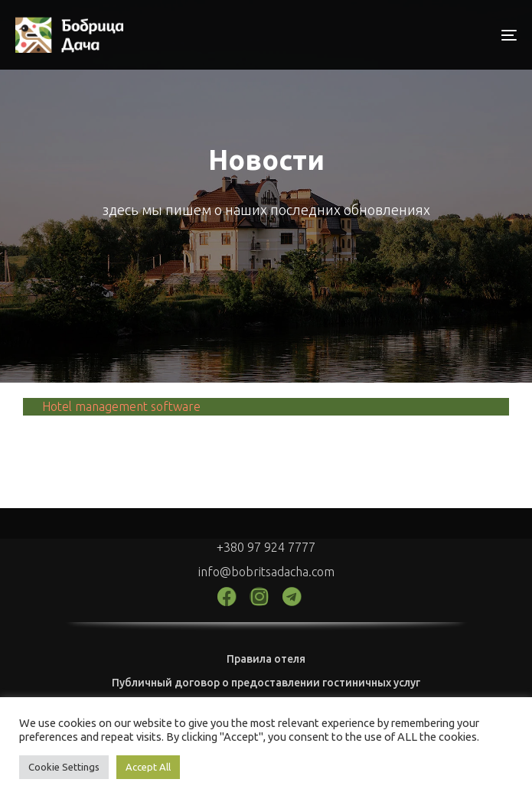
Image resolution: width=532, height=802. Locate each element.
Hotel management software (121, 406)
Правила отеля (266, 659)
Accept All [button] (148, 767)
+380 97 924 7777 (266, 547)
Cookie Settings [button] (64, 767)
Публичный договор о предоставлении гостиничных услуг (266, 683)
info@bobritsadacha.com (266, 572)
